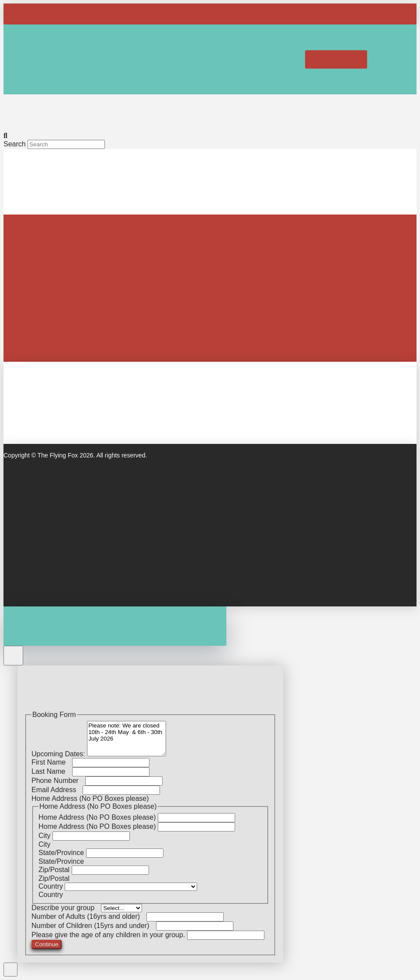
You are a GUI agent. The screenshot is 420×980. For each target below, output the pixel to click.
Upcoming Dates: (59, 754)
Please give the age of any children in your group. (109, 935)
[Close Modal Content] (10, 970)
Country (52, 886)
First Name (52, 762)
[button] (289, 60)
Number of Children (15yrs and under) (94, 926)
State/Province (62, 853)
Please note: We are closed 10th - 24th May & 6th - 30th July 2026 (127, 739)
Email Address (57, 790)
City (45, 836)
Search (15, 144)
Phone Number (58, 781)
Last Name (52, 771)
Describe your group (66, 908)
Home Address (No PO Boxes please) (98, 817)
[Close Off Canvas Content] (13, 656)
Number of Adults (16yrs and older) (89, 916)
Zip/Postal (55, 870)
